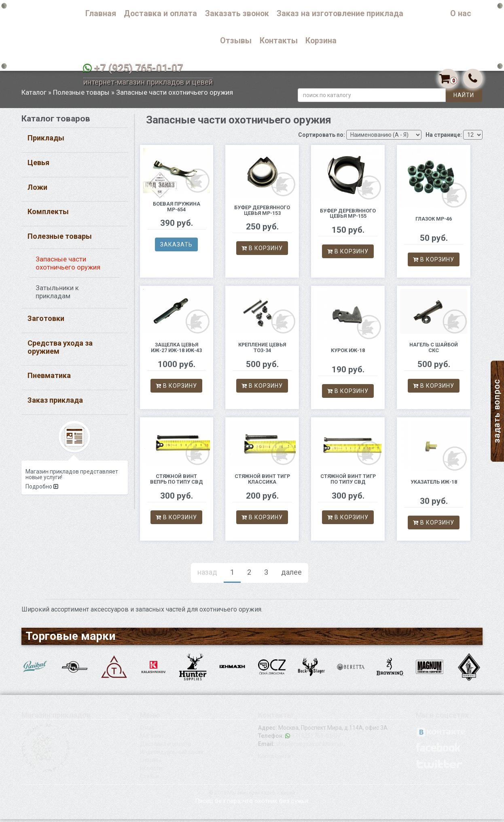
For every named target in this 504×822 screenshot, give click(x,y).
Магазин (151, 739)
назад (207, 575)
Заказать (176, 248)
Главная (101, 14)
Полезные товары (81, 95)
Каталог (427, 14)
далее (291, 575)
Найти (464, 98)
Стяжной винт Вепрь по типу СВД (177, 482)
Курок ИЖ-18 (348, 353)
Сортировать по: (322, 138)
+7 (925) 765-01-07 (139, 68)
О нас (461, 14)
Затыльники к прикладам (57, 295)
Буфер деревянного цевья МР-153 (262, 213)
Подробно (42, 490)
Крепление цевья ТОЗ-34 (262, 351)
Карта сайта (274, 759)
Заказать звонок (237, 14)
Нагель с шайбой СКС (434, 351)
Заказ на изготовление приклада (340, 14)
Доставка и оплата (160, 14)
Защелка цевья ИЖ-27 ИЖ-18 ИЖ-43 (176, 351)
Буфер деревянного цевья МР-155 (348, 216)
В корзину (262, 251)
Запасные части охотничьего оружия (68, 266)
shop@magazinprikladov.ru (311, 747)
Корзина (321, 41)
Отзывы (236, 41)
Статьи (149, 779)
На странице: (444, 138)
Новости (151, 771)
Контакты (279, 41)
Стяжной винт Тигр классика (262, 482)
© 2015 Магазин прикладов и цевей (252, 795)
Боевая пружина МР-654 (177, 209)
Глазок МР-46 (434, 222)
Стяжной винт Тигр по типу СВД (348, 482)
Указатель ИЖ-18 (434, 485)
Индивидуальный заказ (172, 755)
